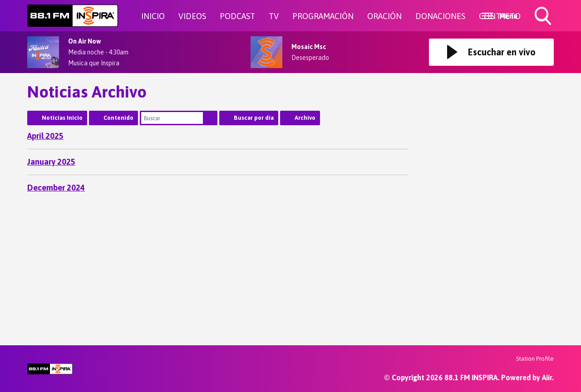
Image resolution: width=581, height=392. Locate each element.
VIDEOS (192, 16)
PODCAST (237, 16)
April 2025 (45, 136)
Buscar (210, 118)
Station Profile (535, 359)
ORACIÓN (384, 16)
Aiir (547, 377)
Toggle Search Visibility (544, 17)
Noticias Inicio (62, 118)
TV (274, 16)
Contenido (118, 118)
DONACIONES (440, 16)
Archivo (305, 118)
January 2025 (51, 162)
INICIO (153, 16)
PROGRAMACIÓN (323, 16)
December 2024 (56, 188)
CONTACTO (500, 16)
